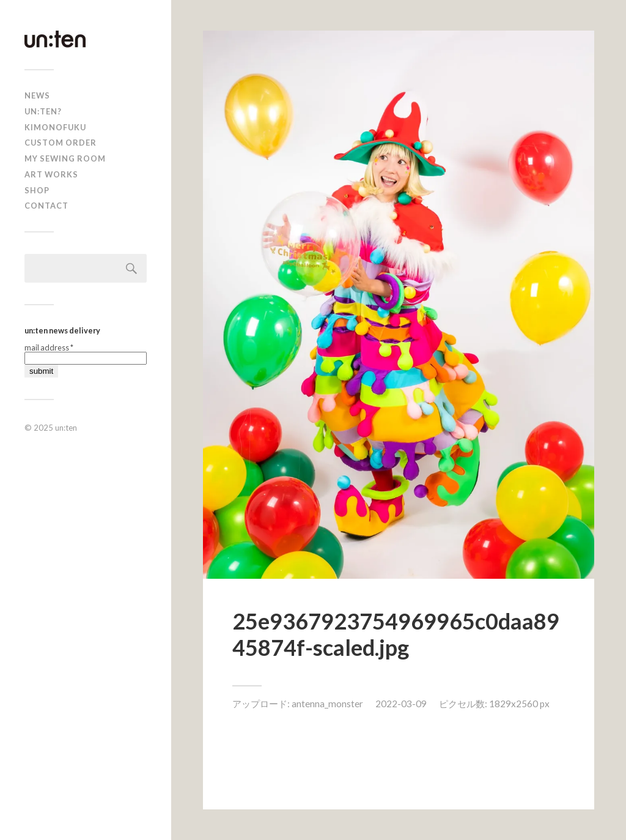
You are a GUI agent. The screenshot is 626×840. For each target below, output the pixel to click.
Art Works (51, 174)
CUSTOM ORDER (61, 143)
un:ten (66, 428)
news (37, 95)
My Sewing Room (65, 158)
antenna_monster (327, 704)
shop (37, 190)
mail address (49, 348)
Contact (46, 206)
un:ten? (43, 111)
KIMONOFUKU (55, 127)
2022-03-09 (401, 704)
